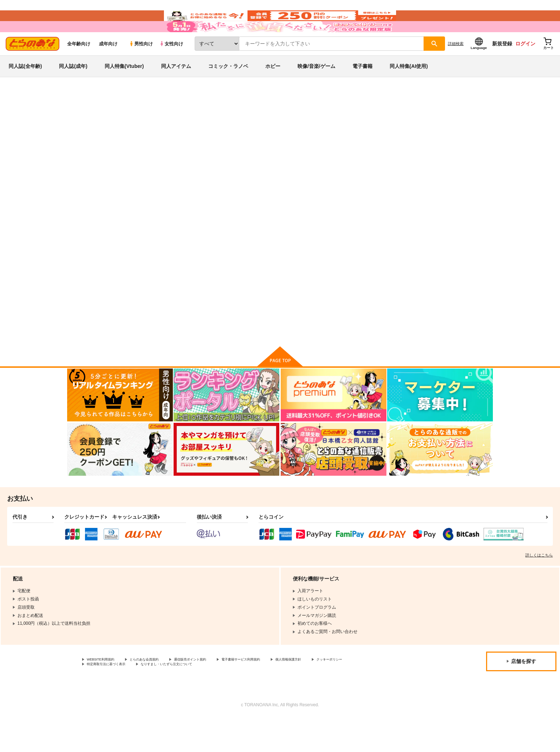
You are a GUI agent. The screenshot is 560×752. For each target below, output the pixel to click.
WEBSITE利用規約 (105, 692)
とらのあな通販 (81, 118)
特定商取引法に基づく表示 (162, 698)
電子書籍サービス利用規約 (276, 692)
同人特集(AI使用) (409, 87)
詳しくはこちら (539, 587)
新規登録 (502, 65)
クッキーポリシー (104, 698)
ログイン (525, 65)
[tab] (187, 185)
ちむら (322, 152)
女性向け (171, 65)
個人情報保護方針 (335, 692)
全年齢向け (79, 65)
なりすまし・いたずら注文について (237, 698)
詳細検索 (456, 65)
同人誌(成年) (73, 87)
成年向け (108, 65)
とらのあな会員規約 (158, 692)
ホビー (273, 87)
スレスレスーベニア (291, 152)
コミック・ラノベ (228, 87)
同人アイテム (176, 87)
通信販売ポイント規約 (214, 692)
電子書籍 (362, 87)
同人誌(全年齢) (25, 87)
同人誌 (109, 118)
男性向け (141, 65)
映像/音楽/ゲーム (316, 87)
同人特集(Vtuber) (124, 87)
